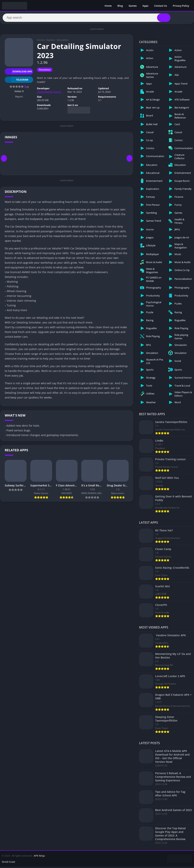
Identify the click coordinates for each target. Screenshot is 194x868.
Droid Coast (9, 863)
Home (108, 6)
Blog (120, 6)
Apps (145, 6)
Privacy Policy (181, 6)
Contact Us (161, 6)
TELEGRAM (16, 81)
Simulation (63, 41)
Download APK (18, 73)
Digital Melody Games (49, 93)
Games (133, 6)
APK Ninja (39, 857)
